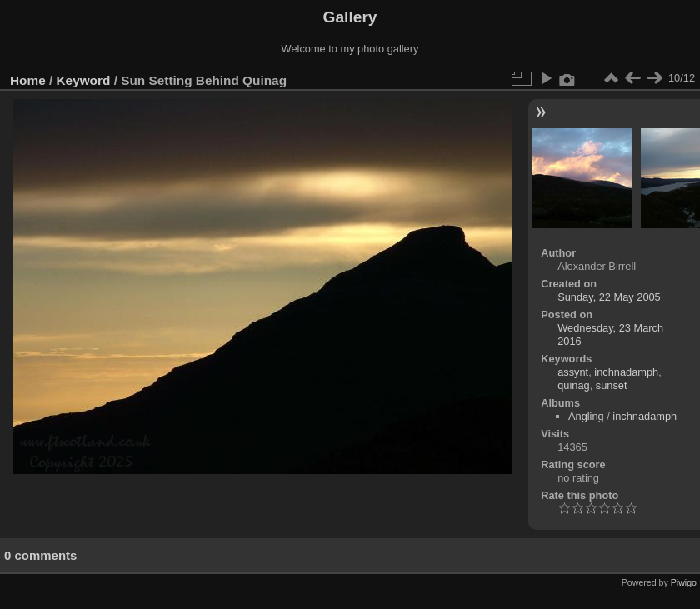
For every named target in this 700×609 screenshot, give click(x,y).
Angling (586, 416)
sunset (612, 385)
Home (28, 80)
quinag (573, 385)
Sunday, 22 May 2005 (609, 297)
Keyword (84, 80)
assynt (573, 372)
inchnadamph (626, 372)
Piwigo (684, 582)
